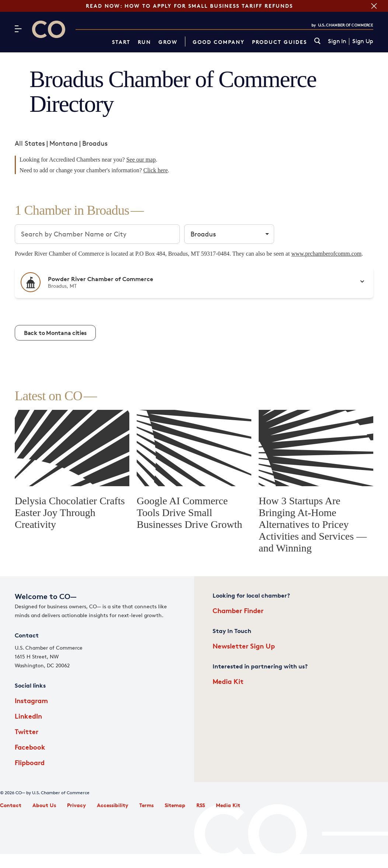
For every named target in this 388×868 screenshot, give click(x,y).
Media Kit (228, 681)
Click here (155, 170)
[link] (317, 42)
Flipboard (30, 762)
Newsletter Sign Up (244, 646)
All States (30, 143)
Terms (146, 805)
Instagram (31, 700)
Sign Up (363, 41)
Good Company (219, 42)
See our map (141, 160)
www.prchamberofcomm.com (326, 254)
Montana (64, 143)
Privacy (76, 805)
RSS (201, 805)
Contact (11, 805)
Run (144, 42)
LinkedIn (28, 716)
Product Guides (279, 42)
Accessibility (113, 805)
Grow (168, 42)
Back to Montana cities (55, 333)
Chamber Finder (238, 610)
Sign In (337, 41)
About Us (44, 805)
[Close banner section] (373, 6)
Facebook (30, 747)
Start (121, 42)
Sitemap (175, 805)
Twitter (27, 731)
